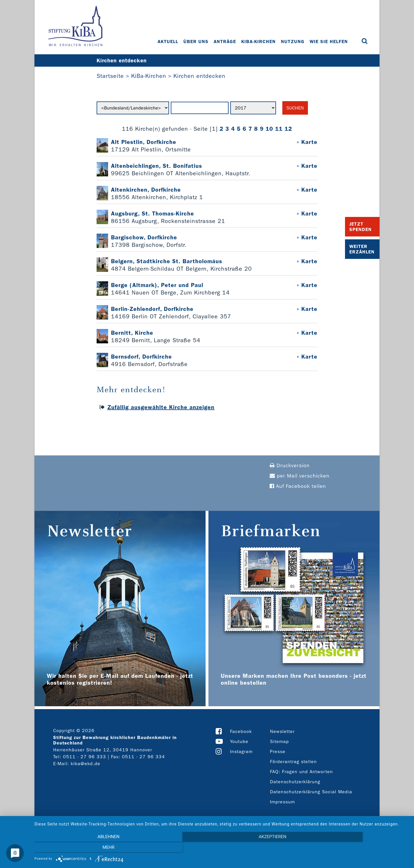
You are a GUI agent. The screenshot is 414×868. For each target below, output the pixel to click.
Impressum (282, 802)
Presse (278, 752)
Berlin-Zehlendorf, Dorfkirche (152, 309)
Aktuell (168, 42)
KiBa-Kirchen (259, 42)
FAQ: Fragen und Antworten (301, 772)
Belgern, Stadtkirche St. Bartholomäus (167, 261)
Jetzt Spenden (361, 227)
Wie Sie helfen (329, 42)
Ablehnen (91, 848)
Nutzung (293, 42)
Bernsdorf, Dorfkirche (141, 357)
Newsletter (282, 732)
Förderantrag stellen (293, 762)
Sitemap (279, 742)
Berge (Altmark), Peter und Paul (157, 285)
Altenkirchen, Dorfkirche (146, 190)
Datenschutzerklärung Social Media (311, 792)
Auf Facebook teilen (298, 487)
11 (279, 129)
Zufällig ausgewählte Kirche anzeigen (161, 407)
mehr (352, 848)
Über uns (196, 42)
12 (288, 129)
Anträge (225, 42)
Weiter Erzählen (362, 249)
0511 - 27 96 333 (85, 757)
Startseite (110, 76)
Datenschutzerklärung (295, 782)
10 (269, 129)
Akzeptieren (221, 848)
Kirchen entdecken (199, 76)
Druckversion (290, 466)
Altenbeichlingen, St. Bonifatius (157, 166)
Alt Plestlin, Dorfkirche (144, 142)
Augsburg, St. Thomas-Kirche (153, 214)
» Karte (307, 142)
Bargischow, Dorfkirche (144, 238)
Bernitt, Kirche (132, 333)
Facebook (241, 732)
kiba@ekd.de (86, 764)
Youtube (239, 742)
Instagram (241, 752)
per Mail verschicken (300, 476)
